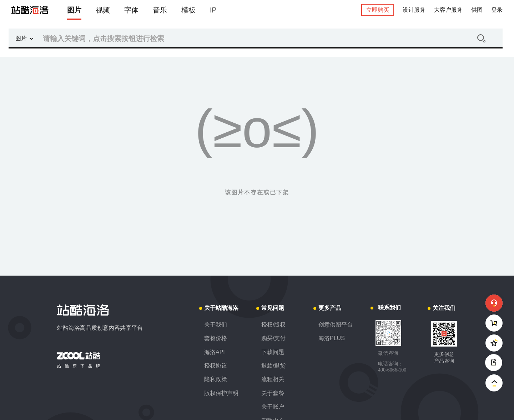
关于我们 (216, 325)
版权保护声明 (221, 393)
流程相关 (273, 379)
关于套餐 (273, 393)
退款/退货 (273, 366)
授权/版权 (273, 325)
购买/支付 (273, 338)
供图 (477, 10)
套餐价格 (216, 338)
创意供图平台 (336, 325)
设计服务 (414, 10)
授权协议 (216, 366)
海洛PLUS (332, 338)
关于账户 (273, 407)
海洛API (215, 352)
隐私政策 (216, 379)
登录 (497, 10)
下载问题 (273, 352)
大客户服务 (448, 10)
